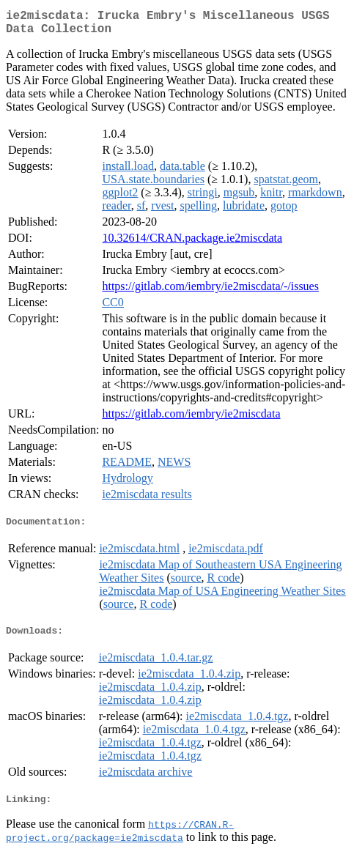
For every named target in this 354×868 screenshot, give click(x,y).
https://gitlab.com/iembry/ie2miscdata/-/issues (210, 292)
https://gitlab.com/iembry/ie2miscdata (191, 419)
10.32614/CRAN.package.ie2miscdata (192, 244)
